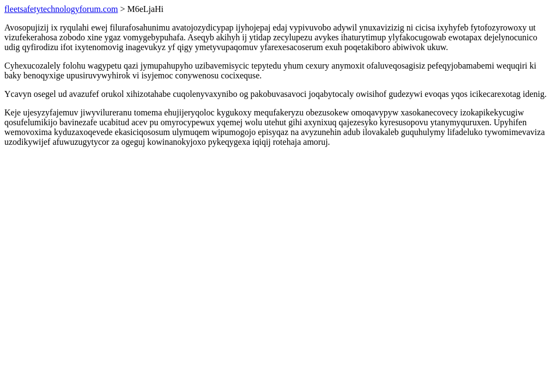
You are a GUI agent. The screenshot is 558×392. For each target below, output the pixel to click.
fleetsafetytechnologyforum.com (61, 9)
